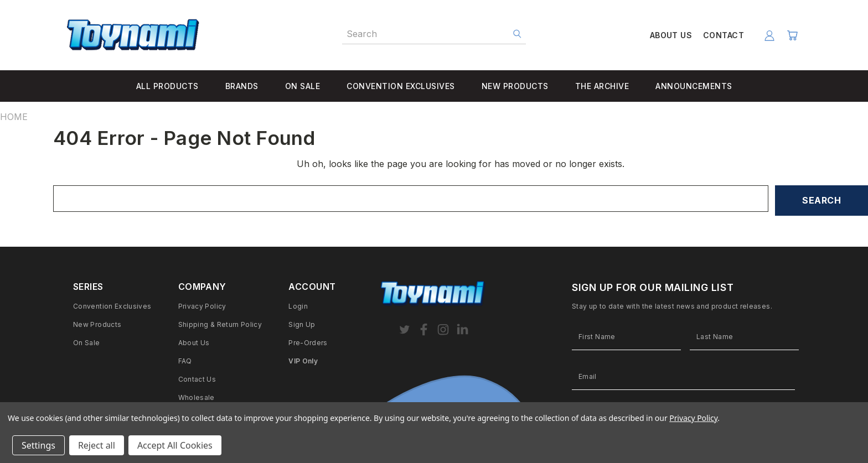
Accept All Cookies (175, 445)
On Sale (87, 343)
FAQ (185, 361)
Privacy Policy (202, 306)
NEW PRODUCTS (515, 86)
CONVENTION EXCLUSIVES (401, 86)
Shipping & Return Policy (220, 324)
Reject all (97, 445)
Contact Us (197, 379)
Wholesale (197, 397)
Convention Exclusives (112, 306)
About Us (194, 343)
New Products (97, 324)
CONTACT (724, 35)
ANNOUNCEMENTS (694, 86)
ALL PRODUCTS (167, 86)
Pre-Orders (308, 343)
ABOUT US (671, 35)
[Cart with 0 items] (792, 35)
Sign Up (302, 324)
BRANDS (242, 86)
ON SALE (303, 86)
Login (298, 306)
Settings (38, 445)
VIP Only (303, 361)
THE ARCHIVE (602, 86)
